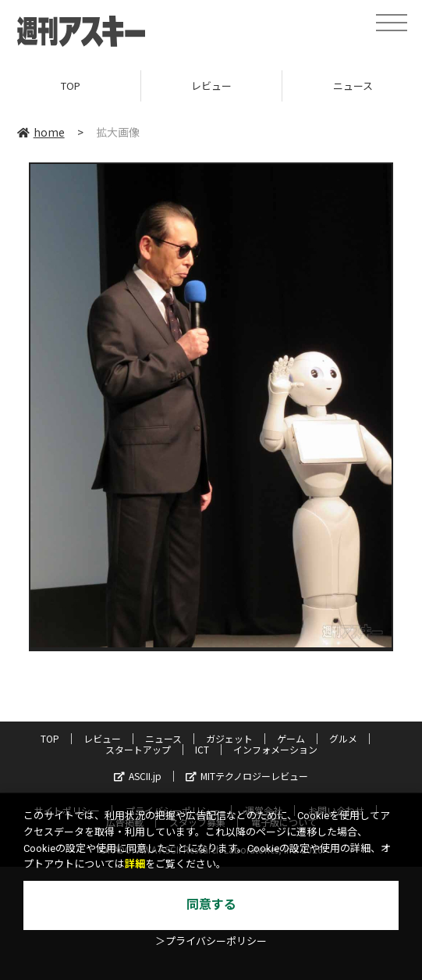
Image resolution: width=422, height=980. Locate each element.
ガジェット (229, 738)
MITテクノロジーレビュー (247, 776)
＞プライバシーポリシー (211, 941)
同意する (211, 905)
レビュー (211, 86)
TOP (71, 86)
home (41, 132)
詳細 (135, 864)
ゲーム (291, 738)
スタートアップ (138, 749)
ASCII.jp (138, 776)
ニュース (163, 738)
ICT (202, 749)
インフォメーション (275, 749)
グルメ (343, 738)
